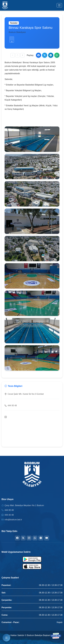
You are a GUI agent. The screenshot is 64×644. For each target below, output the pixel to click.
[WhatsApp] (35, 538)
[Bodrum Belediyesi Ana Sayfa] (5, 5)
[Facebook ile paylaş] (39, 55)
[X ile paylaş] (45, 55)
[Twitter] (23, 538)
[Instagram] (29, 538)
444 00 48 (9, 510)
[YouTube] (47, 538)
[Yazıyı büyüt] (23, 55)
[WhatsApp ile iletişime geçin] (56, 636)
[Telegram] (41, 538)
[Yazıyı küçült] (13, 55)
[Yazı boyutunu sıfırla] (18, 55)
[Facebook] (17, 538)
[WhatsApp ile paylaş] (57, 55)
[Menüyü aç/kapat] (59, 5)
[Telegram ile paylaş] (51, 55)
